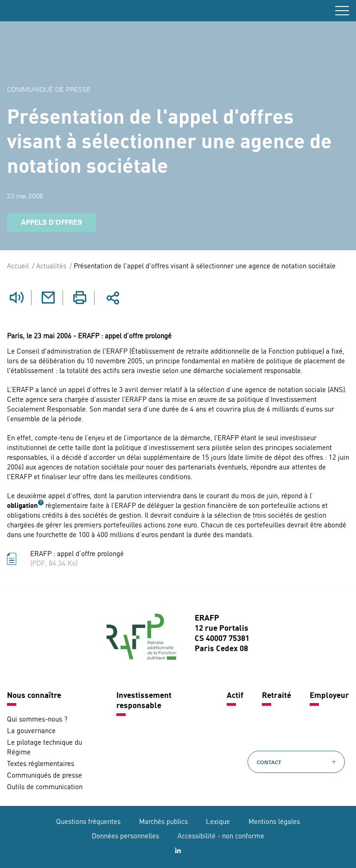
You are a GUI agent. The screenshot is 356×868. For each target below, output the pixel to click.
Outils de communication (45, 788)
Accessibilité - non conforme (221, 837)
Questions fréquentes (88, 822)
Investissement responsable (144, 701)
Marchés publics (163, 822)
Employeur (329, 696)
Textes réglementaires (41, 764)
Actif (235, 696)
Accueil (18, 267)
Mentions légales (274, 822)
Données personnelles (125, 837)
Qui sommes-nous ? (37, 720)
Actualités (51, 267)
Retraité (277, 696)
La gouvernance (31, 732)
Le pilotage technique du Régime (44, 748)
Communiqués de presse (44, 776)
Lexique (218, 822)
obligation (22, 506)
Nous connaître (34, 696)
